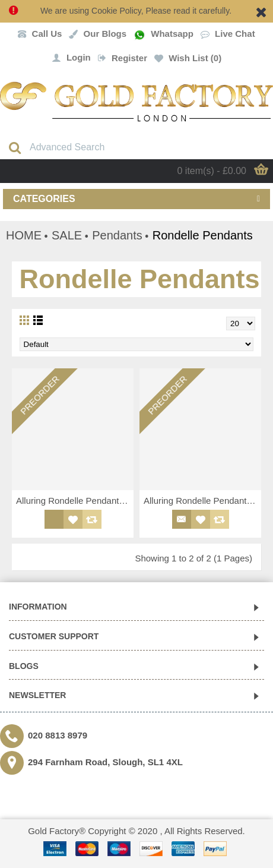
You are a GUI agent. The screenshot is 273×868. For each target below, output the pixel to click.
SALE (67, 235)
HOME (24, 235)
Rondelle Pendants (203, 235)
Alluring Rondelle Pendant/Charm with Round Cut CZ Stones (75, 501)
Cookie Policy (116, 11)
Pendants (117, 235)
